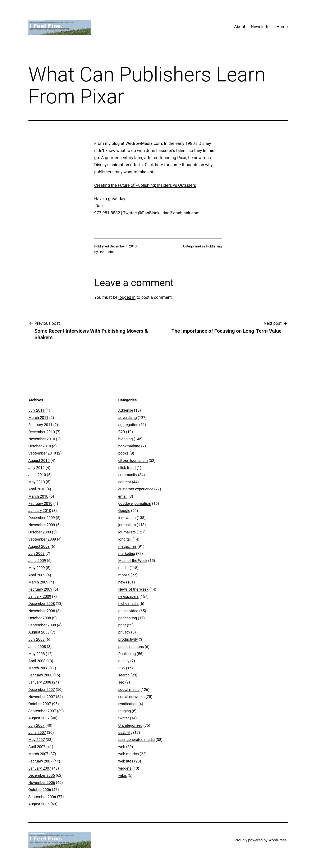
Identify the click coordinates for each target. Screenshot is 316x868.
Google (124, 511)
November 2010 (42, 439)
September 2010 (42, 453)
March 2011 (38, 418)
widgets (125, 768)
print (122, 625)
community (128, 475)
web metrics (129, 754)
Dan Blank (106, 252)
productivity (128, 639)
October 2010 (40, 446)
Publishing (214, 246)
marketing (127, 553)
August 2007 (39, 718)
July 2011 (37, 410)
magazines (128, 546)
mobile (124, 575)
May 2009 (37, 568)
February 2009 (40, 589)
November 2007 (42, 697)
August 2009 (39, 546)
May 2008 (37, 654)
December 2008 (42, 603)
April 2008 (37, 661)
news (123, 582)
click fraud (127, 468)
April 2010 (37, 489)
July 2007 (37, 725)
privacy (124, 632)
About (240, 27)
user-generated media (137, 740)
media (124, 568)
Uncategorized (130, 725)
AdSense (126, 410)
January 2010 (40, 511)
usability (125, 732)
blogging (126, 439)
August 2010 (39, 460)
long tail (125, 539)
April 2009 (37, 575)
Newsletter (261, 27)
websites (126, 761)
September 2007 (42, 711)
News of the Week (133, 589)
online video (128, 611)
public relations (131, 647)
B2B (122, 432)
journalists (127, 532)
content (125, 482)
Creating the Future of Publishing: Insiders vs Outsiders (145, 185)
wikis (123, 775)
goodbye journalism (135, 503)
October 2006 (40, 790)
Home (282, 27)
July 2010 (37, 468)
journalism (127, 525)
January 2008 (40, 682)
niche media (129, 603)
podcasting (128, 618)
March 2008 (38, 668)
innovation (127, 518)
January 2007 (40, 768)
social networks (132, 697)
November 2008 (42, 611)
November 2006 (42, 782)
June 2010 (37, 475)
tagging (125, 711)
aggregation (128, 425)
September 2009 (42, 539)
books (123, 453)
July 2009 (37, 553)
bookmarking (129, 446)
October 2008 (40, 618)
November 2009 (42, 525)
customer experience (136, 489)
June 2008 (37, 647)
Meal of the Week (133, 561)
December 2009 (42, 518)
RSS (122, 668)
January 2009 (40, 596)
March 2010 (38, 496)
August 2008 (39, 632)
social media (129, 690)
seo (121, 682)
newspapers (129, 596)
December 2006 (42, 775)
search (124, 675)
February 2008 (40, 675)
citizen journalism (133, 460)
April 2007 (37, 747)
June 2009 (37, 561)
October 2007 (40, 704)
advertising (128, 418)
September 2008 (42, 625)
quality (124, 661)
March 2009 (38, 582)
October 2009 (40, 532)
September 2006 (42, 797)
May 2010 (37, 482)
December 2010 (42, 432)
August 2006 (39, 804)
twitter (124, 718)
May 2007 (37, 740)
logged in (127, 297)
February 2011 (40, 425)
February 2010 (40, 503)
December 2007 (42, 690)
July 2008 (37, 639)
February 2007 (40, 761)
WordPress (277, 840)
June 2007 (37, 732)
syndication (128, 704)
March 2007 (38, 754)
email (123, 496)
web (122, 747)
